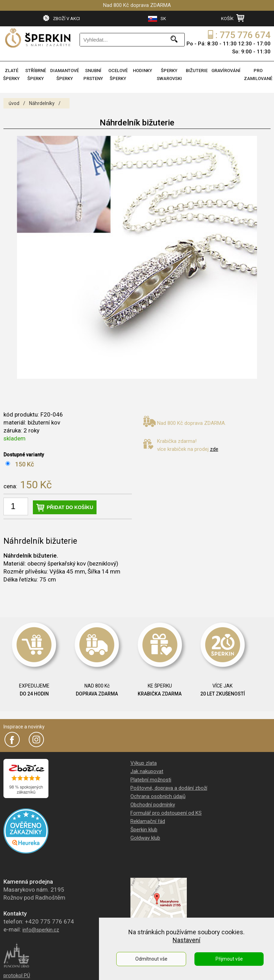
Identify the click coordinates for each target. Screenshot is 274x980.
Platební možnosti (151, 780)
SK (157, 19)
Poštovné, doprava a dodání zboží (169, 788)
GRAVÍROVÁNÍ (226, 71)
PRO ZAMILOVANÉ (258, 75)
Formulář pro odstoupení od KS (166, 813)
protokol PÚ (17, 975)
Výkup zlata (144, 763)
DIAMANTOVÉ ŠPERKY (65, 75)
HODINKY (143, 71)
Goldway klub (145, 838)
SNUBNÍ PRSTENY (93, 75)
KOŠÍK (233, 18)
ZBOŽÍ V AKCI (61, 18)
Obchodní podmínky (153, 805)
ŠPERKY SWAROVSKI (169, 75)
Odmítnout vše (151, 959)
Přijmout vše (229, 959)
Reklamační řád (148, 821)
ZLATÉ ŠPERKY (11, 75)
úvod (14, 103)
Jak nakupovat (147, 771)
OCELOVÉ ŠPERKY (118, 75)
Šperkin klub (144, 830)
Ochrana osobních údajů (158, 796)
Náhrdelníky (42, 103)
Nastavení (186, 940)
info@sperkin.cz (41, 930)
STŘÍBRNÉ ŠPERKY (36, 75)
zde (214, 449)
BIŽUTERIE (197, 71)
